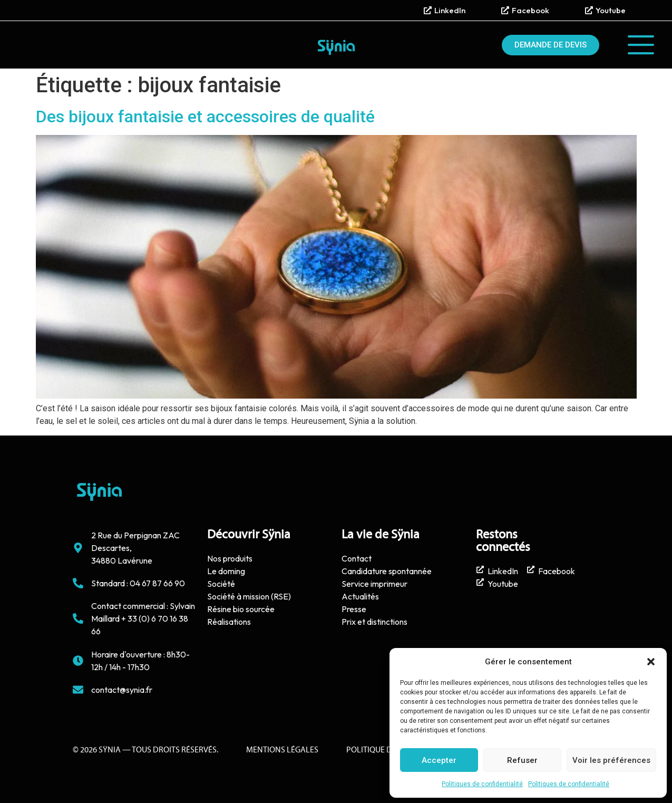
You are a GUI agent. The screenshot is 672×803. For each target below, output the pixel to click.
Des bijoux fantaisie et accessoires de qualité (205, 117)
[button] (651, 662)
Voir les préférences (611, 760)
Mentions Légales (282, 750)
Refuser (522, 760)
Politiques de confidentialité (482, 784)
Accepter (439, 760)
